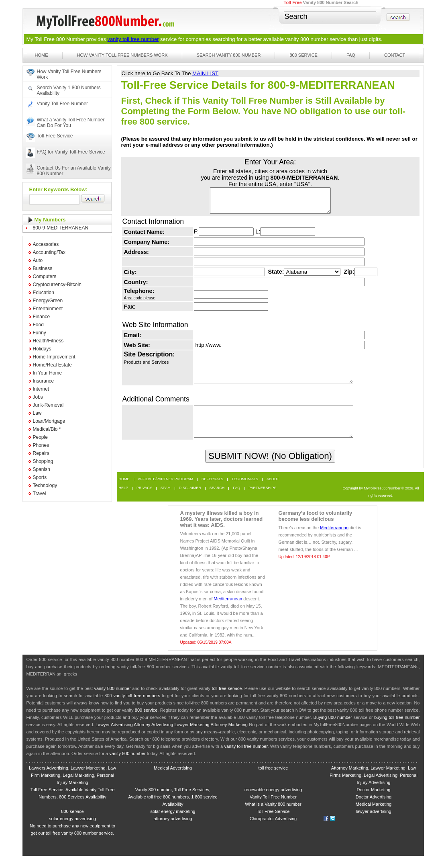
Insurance (44, 381)
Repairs (41, 453)
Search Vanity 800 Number (229, 55)
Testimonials (245, 491)
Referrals (212, 491)
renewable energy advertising (273, 802)
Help (124, 500)
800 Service (303, 55)
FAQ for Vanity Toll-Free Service (71, 152)
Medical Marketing (374, 816)
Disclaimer (190, 500)
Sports (40, 477)
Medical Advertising (173, 780)
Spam (166, 500)
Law (37, 413)
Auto (38, 260)
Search (217, 500)
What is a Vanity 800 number (273, 816)
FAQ (351, 55)
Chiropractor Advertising (273, 831)
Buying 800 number (333, 729)
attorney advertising (173, 831)
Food (38, 325)
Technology (45, 485)
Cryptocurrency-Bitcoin (57, 285)
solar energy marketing (173, 823)
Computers (45, 276)
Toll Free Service (273, 823)
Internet (41, 389)
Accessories (46, 244)
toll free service (227, 700)
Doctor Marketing (374, 802)
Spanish (42, 469)
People (40, 437)
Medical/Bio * (47, 429)
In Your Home (48, 373)
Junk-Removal (48, 405)
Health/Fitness (48, 341)
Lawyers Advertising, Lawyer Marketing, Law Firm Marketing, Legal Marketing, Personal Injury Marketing (72, 787)
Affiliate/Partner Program (166, 491)
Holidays (42, 349)
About (273, 491)
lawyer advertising (373, 823)
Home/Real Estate (52, 365)
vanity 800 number (307, 39)
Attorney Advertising (153, 737)
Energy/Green (48, 301)
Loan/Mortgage (49, 421)
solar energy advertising (72, 831)
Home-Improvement (54, 357)
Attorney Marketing (229, 737)
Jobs (38, 397)
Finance (42, 317)
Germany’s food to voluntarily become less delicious (316, 528)
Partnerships (262, 500)
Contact (395, 55)
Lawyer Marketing (192, 737)
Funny (40, 333)
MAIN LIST (205, 73)
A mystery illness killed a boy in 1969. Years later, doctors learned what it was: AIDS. (222, 531)
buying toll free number (397, 729)
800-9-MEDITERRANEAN (61, 228)
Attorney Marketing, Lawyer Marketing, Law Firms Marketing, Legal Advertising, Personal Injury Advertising (373, 787)
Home (42, 55)
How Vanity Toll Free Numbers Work (122, 55)
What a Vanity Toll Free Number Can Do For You (71, 123)
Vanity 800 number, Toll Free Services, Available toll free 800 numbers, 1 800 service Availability (173, 809)
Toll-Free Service (55, 136)
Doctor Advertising (374, 809)
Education (44, 293)
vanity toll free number (133, 39)
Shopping (43, 461)
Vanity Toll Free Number (63, 104)
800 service (146, 722)
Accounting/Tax (49, 252)
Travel (40, 493)
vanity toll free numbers (136, 708)
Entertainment (48, 309)
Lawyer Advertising (114, 737)
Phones (41, 445)
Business (43, 268)
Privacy (144, 500)
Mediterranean (228, 611)
